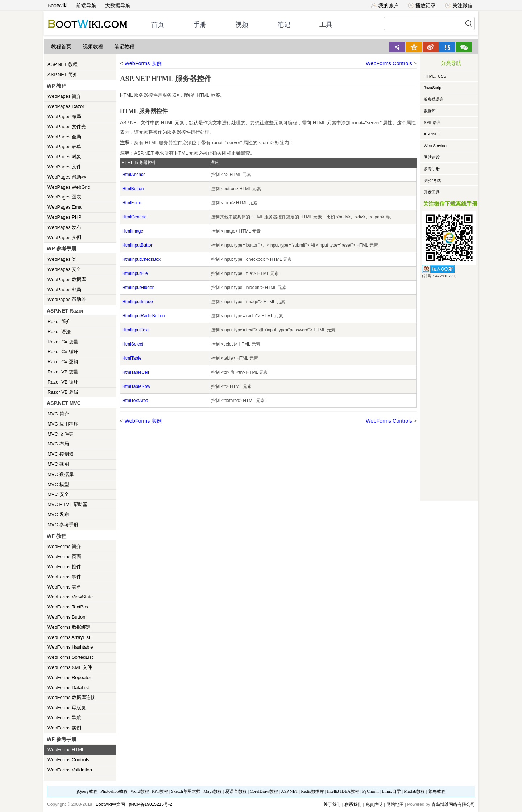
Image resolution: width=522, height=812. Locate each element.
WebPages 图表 (64, 197)
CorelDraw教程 (264, 791)
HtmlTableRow (136, 386)
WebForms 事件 (64, 577)
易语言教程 (236, 791)
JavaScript (433, 88)
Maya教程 (213, 791)
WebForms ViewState (70, 597)
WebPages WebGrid (69, 187)
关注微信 (459, 5)
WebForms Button (67, 617)
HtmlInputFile (135, 273)
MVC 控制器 (61, 454)
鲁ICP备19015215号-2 (150, 804)
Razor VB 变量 (63, 372)
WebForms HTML (66, 750)
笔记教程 (124, 47)
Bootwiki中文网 (110, 804)
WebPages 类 (62, 259)
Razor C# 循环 (63, 351)
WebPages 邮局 (64, 290)
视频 (242, 25)
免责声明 (374, 804)
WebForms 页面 (64, 556)
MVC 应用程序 (63, 424)
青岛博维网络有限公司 (453, 804)
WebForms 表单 (64, 587)
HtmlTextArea (135, 401)
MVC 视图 (58, 464)
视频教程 (93, 47)
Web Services (436, 146)
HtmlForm (132, 203)
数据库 (430, 111)
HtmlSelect (133, 344)
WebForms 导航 (64, 718)
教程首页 (61, 47)
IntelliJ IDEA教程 (343, 791)
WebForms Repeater (69, 677)
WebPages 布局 (64, 116)
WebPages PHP (65, 217)
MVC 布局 (58, 444)
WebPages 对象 (64, 157)
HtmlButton (133, 189)
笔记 (284, 25)
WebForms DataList (68, 688)
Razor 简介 (59, 321)
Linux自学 (391, 791)
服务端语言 (434, 99)
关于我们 (332, 804)
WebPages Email (65, 207)
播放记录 (422, 5)
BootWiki (57, 5)
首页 (158, 25)
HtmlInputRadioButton (143, 316)
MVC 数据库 (61, 474)
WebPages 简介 (64, 96)
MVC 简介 (58, 414)
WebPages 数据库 (67, 279)
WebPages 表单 (64, 147)
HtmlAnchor (134, 175)
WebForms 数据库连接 (71, 697)
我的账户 (385, 5)
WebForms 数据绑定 (69, 627)
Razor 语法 (59, 332)
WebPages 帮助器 (67, 177)
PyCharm (370, 791)
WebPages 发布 (64, 227)
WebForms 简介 (64, 546)
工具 (326, 25)
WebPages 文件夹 (67, 127)
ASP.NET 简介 (63, 74)
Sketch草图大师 (186, 791)
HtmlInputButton (138, 245)
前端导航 (86, 5)
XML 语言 (432, 122)
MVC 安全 (58, 494)
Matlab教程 (414, 791)
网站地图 (395, 804)
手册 (200, 25)
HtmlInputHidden (138, 288)
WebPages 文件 (64, 167)
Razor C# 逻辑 (63, 362)
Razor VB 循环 (63, 382)
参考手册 (432, 169)
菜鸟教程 (437, 791)
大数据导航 (118, 5)
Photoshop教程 (114, 791)
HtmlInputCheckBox (141, 259)
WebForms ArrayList (69, 637)
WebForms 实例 (64, 728)
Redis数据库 (312, 791)
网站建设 (432, 157)
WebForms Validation (70, 770)
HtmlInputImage (138, 302)
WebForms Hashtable (70, 647)
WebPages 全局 (64, 137)
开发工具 (432, 192)
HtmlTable (132, 358)
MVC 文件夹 (61, 434)
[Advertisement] (449, 388)
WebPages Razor (66, 106)
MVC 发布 (58, 514)
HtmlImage (133, 231)
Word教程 (140, 791)
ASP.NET (432, 134)
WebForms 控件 (64, 567)
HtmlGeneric (134, 217)
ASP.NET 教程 (63, 64)
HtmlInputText (135, 330)
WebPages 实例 (64, 237)
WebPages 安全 (64, 269)
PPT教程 (160, 791)
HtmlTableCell (136, 372)
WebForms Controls (68, 760)
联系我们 (353, 804)
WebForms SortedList (70, 657)
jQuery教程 (87, 791)
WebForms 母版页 (67, 708)
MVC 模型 (58, 484)
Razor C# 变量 (63, 342)
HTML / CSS (435, 76)
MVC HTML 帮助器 (67, 504)
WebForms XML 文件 (70, 667)
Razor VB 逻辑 (63, 392)
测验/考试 (432, 180)
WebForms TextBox (68, 607)
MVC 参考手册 (63, 525)
